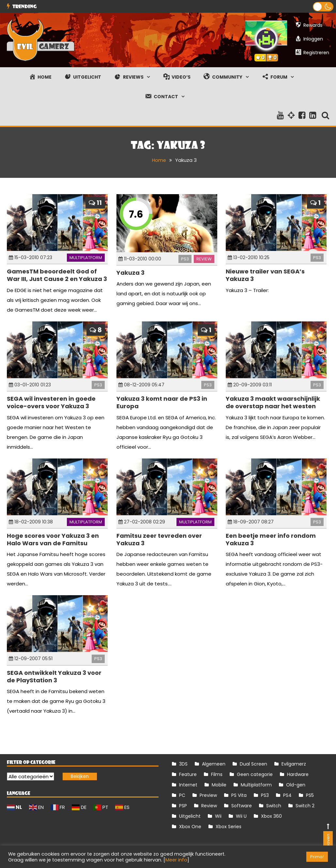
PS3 (185, 259)
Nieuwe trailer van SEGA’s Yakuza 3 (265, 275)
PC (182, 795)
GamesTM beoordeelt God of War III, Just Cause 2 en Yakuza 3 (57, 275)
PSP (183, 806)
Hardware (298, 774)
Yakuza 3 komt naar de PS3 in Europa (162, 402)
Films (217, 774)
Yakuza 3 (130, 272)
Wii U (241, 816)
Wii (218, 816)
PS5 (310, 795)
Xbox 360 (271, 816)
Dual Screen (253, 764)
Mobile (219, 785)
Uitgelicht (190, 816)
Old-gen (296, 785)
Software (242, 806)
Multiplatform (86, 257)
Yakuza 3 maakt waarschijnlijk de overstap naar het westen (273, 402)
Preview (208, 795)
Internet (188, 785)
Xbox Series (229, 827)
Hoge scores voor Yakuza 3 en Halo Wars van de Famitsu (53, 539)
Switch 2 (305, 806)
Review (204, 259)
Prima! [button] (317, 857)
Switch (274, 806)
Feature (188, 774)
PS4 (287, 795)
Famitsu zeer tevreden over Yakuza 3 (159, 539)
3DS (183, 764)
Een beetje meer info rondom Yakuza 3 (271, 539)
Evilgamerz (294, 764)
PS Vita (239, 795)
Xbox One (190, 827)
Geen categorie (255, 774)
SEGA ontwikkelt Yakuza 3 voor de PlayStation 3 (54, 676)
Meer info (176, 860)
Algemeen (214, 764)
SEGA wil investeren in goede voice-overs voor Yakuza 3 (51, 402)
